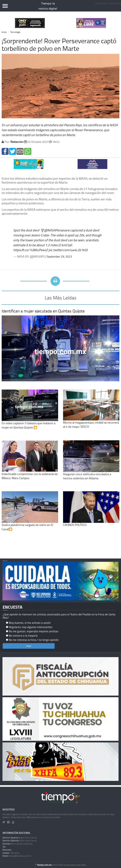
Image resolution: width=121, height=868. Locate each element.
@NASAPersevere (57, 230)
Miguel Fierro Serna (20, 838)
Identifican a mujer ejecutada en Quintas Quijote (43, 311)
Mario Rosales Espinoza (17, 844)
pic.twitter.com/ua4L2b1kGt (68, 250)
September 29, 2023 (59, 256)
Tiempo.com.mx (44, 865)
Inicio (4, 32)
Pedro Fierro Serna (19, 841)
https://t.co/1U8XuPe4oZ (31, 250)
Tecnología (15, 32)
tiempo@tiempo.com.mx (17, 856)
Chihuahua (11, 853)
